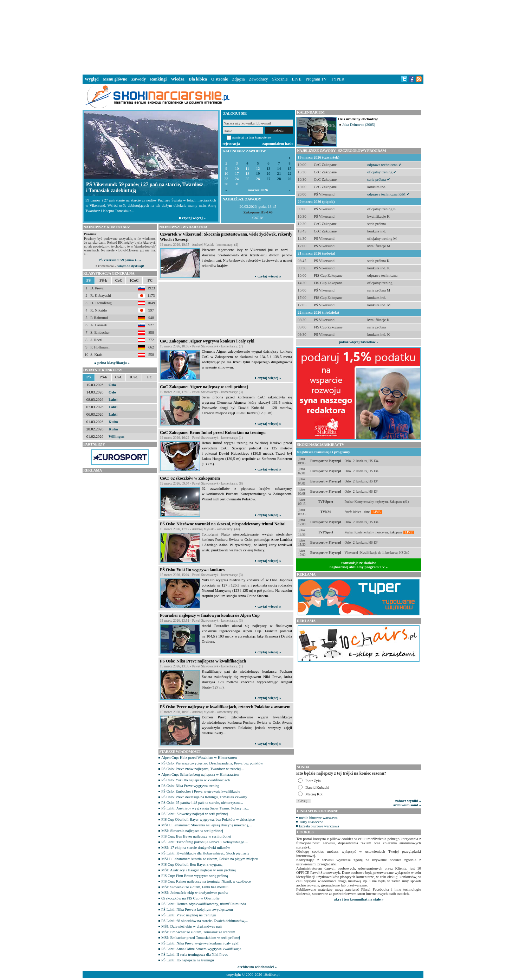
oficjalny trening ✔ (382, 172)
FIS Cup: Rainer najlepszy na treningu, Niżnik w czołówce (206, 881)
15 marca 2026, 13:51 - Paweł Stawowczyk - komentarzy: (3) (201, 620)
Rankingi (158, 79)
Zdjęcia (239, 79)
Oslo (112, 385)
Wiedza (177, 79)
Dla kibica (198, 79)
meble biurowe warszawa (318, 818)
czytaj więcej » (269, 276)
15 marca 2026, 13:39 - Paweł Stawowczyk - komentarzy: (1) (201, 666)
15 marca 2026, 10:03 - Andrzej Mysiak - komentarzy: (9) (199, 712)
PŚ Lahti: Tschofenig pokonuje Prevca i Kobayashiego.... (205, 842)
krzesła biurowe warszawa (319, 826)
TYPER (338, 79)
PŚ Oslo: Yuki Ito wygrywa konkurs (192, 570)
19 (258, 174)
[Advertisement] (253, 37)
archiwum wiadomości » (257, 967)
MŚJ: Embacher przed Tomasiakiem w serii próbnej (201, 937)
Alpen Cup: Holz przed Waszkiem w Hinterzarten (199, 757)
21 (279, 174)
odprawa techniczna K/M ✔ (388, 194)
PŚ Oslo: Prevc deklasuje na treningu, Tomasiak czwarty (204, 797)
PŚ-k (103, 280)
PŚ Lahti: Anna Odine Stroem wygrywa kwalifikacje (201, 949)
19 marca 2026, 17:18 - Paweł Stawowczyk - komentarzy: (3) (201, 392)
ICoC (134, 280)
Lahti (113, 399)
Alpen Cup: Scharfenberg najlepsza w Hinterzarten (200, 774)
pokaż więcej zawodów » (358, 342)
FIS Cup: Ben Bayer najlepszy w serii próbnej (196, 836)
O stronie (219, 79)
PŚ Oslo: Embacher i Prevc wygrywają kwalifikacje (201, 791)
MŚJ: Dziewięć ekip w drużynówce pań (192, 926)
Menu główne (115, 79)
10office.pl (271, 974)
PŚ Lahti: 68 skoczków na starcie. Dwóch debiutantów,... (205, 921)
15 (290, 169)
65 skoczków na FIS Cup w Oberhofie (190, 898)
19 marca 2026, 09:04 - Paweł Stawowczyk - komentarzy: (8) (201, 483)
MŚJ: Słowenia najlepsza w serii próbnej (192, 831)
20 (269, 174)
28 (279, 179)
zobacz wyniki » (408, 801)
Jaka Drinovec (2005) (359, 124)
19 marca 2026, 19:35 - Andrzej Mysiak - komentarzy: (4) (199, 245)
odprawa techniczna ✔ (384, 165)
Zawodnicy (259, 79)
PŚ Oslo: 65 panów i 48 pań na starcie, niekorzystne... (202, 802)
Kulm (113, 422)
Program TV (316, 79)
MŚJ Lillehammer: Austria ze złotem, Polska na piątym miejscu (210, 859)
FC (150, 280)
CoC (119, 280)
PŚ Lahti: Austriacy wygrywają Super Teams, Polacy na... (205, 808)
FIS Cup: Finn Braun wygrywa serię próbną (195, 876)
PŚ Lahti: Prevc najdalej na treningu (189, 915)
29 (290, 179)
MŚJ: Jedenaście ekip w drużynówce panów (195, 892)
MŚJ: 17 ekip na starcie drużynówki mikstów (196, 847)
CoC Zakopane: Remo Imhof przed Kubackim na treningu (213, 433)
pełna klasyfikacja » (113, 363)
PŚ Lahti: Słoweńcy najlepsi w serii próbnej (195, 814)
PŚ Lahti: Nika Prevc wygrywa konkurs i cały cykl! (200, 943)
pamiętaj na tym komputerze (252, 137)
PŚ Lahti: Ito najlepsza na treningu (188, 960)
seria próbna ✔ (379, 179)
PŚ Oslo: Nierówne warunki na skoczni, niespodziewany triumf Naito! (223, 524)
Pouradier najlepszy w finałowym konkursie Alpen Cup (210, 615)
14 (279, 169)
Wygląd (92, 79)
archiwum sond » (407, 805)
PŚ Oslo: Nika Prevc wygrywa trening (190, 786)
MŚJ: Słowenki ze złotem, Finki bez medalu (195, 887)
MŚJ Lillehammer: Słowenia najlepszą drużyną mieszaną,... (207, 825)
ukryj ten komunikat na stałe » (359, 899)
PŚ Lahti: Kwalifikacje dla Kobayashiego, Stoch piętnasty (205, 853)
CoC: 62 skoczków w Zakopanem (190, 478)
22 (290, 174)
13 (269, 169)
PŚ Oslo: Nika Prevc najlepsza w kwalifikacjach (203, 661)
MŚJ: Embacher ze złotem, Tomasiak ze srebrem (198, 932)
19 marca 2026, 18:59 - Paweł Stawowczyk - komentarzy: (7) (201, 346)
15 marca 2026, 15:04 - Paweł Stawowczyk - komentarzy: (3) (201, 575)
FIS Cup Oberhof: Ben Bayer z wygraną (192, 864)
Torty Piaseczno (311, 822)
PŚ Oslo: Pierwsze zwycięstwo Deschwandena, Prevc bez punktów (212, 763)
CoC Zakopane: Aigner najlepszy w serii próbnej (204, 387)
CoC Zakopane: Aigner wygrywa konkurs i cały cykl (207, 341)
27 (269, 179)
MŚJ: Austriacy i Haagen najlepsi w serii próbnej (199, 870)
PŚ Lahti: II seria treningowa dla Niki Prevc (195, 954)
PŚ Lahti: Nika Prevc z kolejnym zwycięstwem (197, 909)
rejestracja (231, 143)
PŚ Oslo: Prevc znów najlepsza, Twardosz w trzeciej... (202, 769)
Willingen (116, 436)
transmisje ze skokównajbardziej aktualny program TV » (359, 565)
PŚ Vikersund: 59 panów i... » (120, 260)
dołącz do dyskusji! (130, 266)
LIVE (296, 79)
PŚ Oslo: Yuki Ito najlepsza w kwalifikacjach (196, 780)
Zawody (139, 79)
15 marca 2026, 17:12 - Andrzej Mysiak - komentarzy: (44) (200, 529)
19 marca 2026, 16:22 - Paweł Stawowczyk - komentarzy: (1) (201, 438)
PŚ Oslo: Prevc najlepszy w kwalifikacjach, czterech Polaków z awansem (225, 707)
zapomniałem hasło (278, 143)
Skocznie (280, 79)
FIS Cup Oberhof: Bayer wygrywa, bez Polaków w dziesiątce (208, 819)
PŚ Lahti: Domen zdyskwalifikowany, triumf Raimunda (204, 904)
